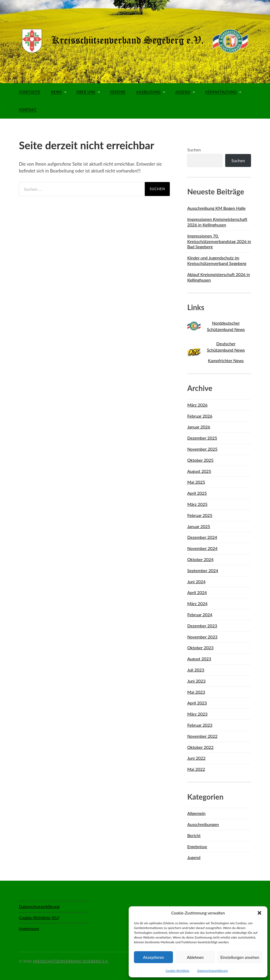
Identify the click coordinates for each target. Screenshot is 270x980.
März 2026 (197, 405)
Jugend (183, 92)
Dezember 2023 (202, 626)
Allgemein (196, 813)
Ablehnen (195, 957)
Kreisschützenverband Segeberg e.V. (71, 961)
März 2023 (197, 714)
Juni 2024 (196, 582)
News (56, 92)
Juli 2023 (196, 670)
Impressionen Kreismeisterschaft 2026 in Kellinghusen (217, 222)
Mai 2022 (196, 769)
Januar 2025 (199, 526)
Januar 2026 (199, 427)
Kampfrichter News (226, 360)
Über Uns (86, 92)
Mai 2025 (196, 482)
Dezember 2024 (202, 537)
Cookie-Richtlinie (177, 971)
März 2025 (197, 504)
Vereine (118, 92)
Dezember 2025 (202, 438)
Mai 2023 (196, 692)
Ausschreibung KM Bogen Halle (216, 208)
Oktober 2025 (200, 460)
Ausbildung (149, 92)
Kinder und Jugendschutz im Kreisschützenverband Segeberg (217, 260)
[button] (259, 913)
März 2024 (197, 603)
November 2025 (202, 449)
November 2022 (202, 736)
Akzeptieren (153, 957)
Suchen (194, 150)
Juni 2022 (196, 758)
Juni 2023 (196, 681)
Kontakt (28, 110)
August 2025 (199, 471)
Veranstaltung (221, 92)
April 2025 (197, 493)
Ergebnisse (197, 846)
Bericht (194, 835)
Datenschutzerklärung (213, 971)
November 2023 (202, 637)
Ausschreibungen (203, 824)
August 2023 (199, 659)
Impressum (29, 928)
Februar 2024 (200, 615)
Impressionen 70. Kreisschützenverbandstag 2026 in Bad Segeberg (219, 241)
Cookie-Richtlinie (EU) (39, 918)
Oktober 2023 (200, 648)
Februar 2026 (200, 416)
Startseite (30, 92)
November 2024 (202, 548)
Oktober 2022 (200, 747)
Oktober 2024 (200, 559)
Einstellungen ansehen (240, 957)
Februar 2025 (200, 515)
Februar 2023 (200, 725)
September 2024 (203, 570)
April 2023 (197, 703)
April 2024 (197, 592)
